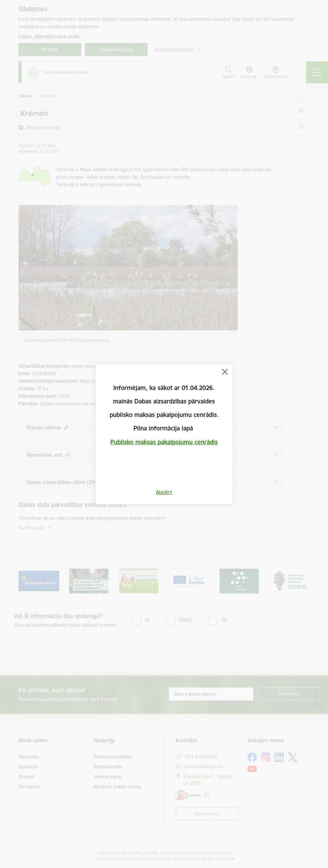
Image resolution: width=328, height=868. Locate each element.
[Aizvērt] (225, 372)
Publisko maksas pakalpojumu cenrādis (164, 442)
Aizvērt (164, 492)
